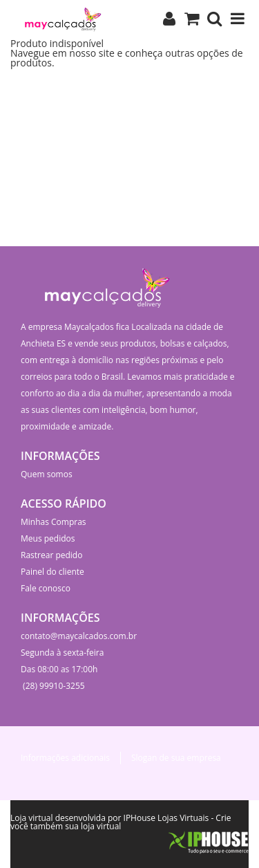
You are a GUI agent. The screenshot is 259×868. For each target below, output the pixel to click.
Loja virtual (32, 818)
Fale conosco (46, 588)
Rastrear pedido (51, 555)
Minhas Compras (54, 522)
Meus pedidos (48, 538)
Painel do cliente (52, 572)
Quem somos (47, 474)
